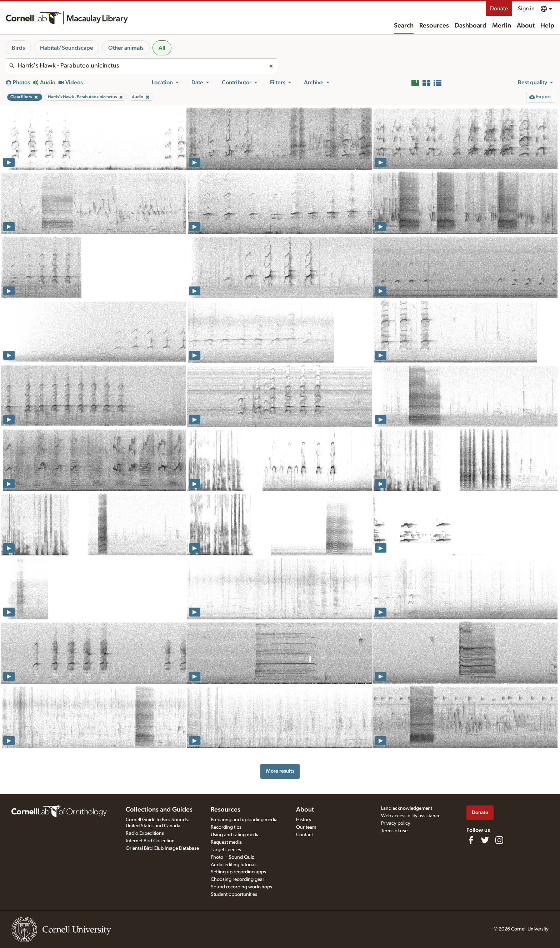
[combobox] (141, 66)
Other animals (126, 48)
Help (547, 26)
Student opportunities (234, 894)
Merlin (502, 26)
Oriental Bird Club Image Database (162, 848)
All (162, 48)
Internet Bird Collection (150, 841)
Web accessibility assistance (411, 816)
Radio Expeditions (145, 833)
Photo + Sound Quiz (232, 857)
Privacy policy (396, 823)
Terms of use (394, 831)
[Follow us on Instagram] (499, 840)
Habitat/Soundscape (67, 48)
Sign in (526, 9)
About (526, 26)
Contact (304, 835)
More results (280, 771)
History (304, 820)
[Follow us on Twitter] (485, 840)
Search (404, 26)
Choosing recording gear (237, 879)
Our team (306, 827)
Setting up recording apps (238, 872)
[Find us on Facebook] (471, 840)
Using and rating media (235, 835)
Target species (226, 850)
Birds (18, 48)
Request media (226, 842)
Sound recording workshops (241, 887)
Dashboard (471, 26)
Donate (499, 9)
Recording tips (226, 827)
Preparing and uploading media (244, 820)
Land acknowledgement (407, 808)
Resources (434, 26)
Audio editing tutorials (234, 865)
